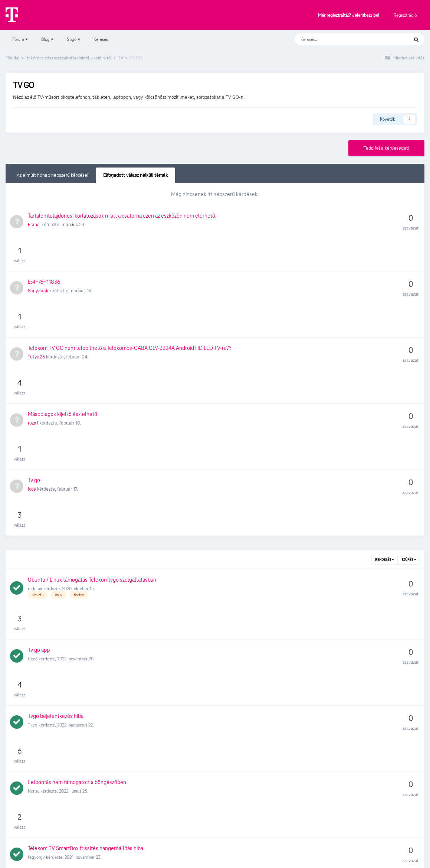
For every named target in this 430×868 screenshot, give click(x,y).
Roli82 (34, 698)
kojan (33, 594)
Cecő (33, 461)
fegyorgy (36, 561)
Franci (34, 225)
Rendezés (385, 395)
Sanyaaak (38, 258)
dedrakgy (37, 632)
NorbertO (37, 773)
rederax (35, 424)
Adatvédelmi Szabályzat (201, 841)
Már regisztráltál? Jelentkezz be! (349, 15)
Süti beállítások (215, 826)
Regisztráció (405, 15)
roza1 (33, 324)
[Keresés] (344, 39)
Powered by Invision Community (215, 857)
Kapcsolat (243, 841)
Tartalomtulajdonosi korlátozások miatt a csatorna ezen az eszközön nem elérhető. (122, 216)
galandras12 (39, 736)
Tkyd (33, 495)
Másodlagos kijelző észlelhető (63, 315)
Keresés (101, 39)
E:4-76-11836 (44, 249)
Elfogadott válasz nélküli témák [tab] (135, 175)
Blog (47, 39)
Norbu (34, 528)
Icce (32, 358)
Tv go (34, 349)
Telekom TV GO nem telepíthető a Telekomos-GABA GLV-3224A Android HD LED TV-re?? (130, 282)
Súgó (73, 39)
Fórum (20, 39)
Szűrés (409, 395)
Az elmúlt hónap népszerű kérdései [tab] (52, 175)
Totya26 (36, 291)
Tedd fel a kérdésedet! (386, 148)
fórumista (37, 665)
